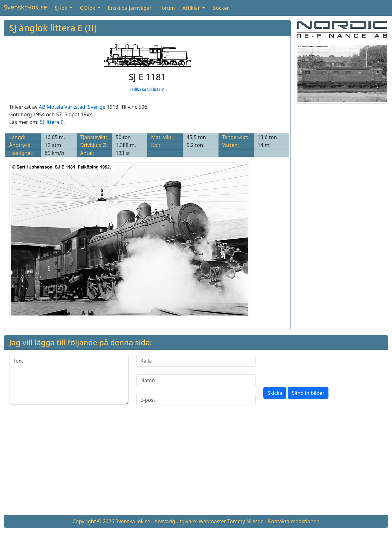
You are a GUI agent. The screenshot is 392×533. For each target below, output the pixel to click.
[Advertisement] (196, 465)
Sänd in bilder (308, 393)
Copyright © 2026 (93, 521)
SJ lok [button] (62, 8)
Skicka (275, 393)
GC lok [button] (88, 8)
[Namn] (196, 380)
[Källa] (196, 361)
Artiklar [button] (192, 8)
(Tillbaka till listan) (147, 89)
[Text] (69, 380)
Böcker (221, 8)
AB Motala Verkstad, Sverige (72, 107)
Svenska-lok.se (25, 7)
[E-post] (196, 400)
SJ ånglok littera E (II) (53, 28)
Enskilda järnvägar (130, 8)
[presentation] (311, 367)
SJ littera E (52, 122)
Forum (167, 8)
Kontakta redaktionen (294, 521)
